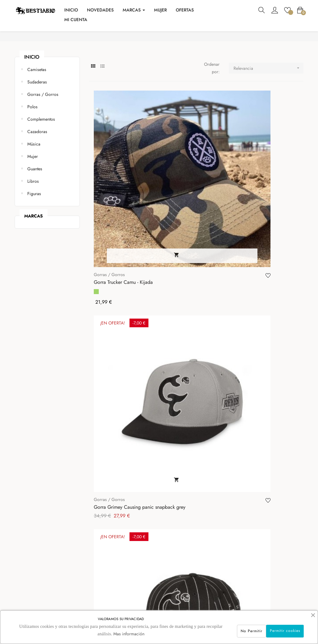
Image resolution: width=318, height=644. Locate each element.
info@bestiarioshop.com (219, 564)
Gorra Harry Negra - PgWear (115, 406)
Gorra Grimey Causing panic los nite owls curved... (117, 306)
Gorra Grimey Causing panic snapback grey (189, 196)
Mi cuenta (145, 543)
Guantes (35, 197)
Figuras (34, 222)
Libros (33, 209)
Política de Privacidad (102, 584)
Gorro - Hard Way (184, 306)
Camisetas (37, 98)
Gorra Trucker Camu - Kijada (116, 196)
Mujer (33, 185)
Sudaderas (37, 110)
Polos (32, 135)
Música (34, 172)
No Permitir (235, 630)
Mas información (126, 634)
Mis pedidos (148, 557)
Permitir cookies (279, 629)
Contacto (90, 543)
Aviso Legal (92, 557)
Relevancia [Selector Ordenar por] (268, 96)
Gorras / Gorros (43, 123)
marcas (34, 244)
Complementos (41, 147)
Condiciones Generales (104, 570)
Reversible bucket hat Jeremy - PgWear (259, 306)
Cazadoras (37, 160)
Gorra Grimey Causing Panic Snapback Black (260, 196)
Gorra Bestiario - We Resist (193, 406)
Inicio (32, 85)
